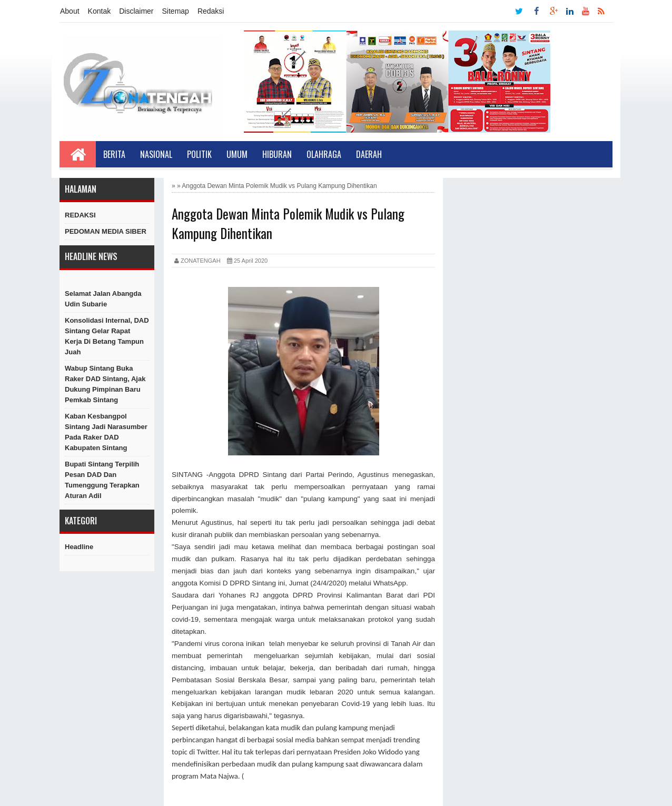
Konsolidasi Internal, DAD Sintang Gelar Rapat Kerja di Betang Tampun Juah (107, 336)
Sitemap (176, 11)
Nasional (156, 154)
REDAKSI (80, 215)
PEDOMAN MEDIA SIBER (106, 231)
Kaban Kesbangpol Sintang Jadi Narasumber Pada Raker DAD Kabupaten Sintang (106, 432)
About (70, 11)
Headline (79, 547)
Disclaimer (136, 11)
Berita (114, 154)
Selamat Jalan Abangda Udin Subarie (103, 299)
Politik (199, 154)
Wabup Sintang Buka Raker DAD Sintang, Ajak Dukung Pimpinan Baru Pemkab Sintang (105, 384)
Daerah (369, 154)
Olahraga (324, 154)
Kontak (100, 11)
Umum (237, 154)
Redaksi (211, 11)
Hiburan (277, 154)
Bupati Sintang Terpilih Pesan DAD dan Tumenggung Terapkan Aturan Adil (102, 480)
